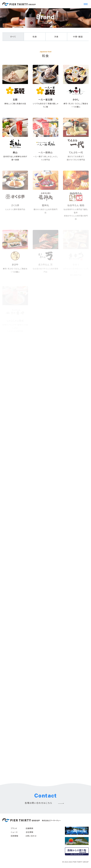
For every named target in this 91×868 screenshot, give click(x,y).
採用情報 (14, 836)
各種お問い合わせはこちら (38, 803)
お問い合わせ (31, 836)
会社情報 (30, 832)
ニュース (14, 832)
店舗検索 (30, 828)
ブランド (14, 828)
